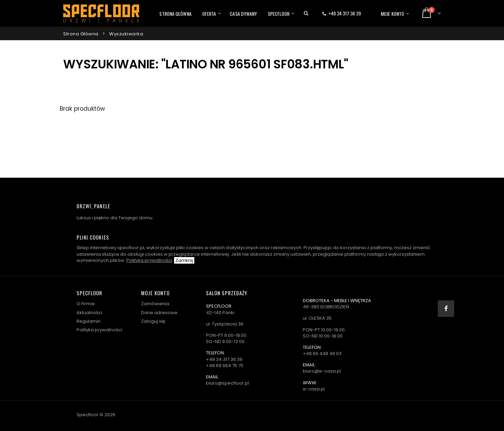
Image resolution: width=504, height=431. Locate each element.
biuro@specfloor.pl (227, 383)
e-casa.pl (314, 389)
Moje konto (392, 14)
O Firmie (86, 304)
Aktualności (89, 313)
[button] (306, 13)
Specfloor (279, 14)
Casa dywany (243, 14)
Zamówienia (155, 304)
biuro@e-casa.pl (322, 371)
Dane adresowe (159, 313)
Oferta (209, 14)
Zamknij (184, 260)
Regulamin (89, 321)
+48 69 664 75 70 (225, 366)
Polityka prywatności (149, 260)
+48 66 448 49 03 (322, 353)
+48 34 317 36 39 (345, 13)
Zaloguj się (153, 321)
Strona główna (175, 14)
